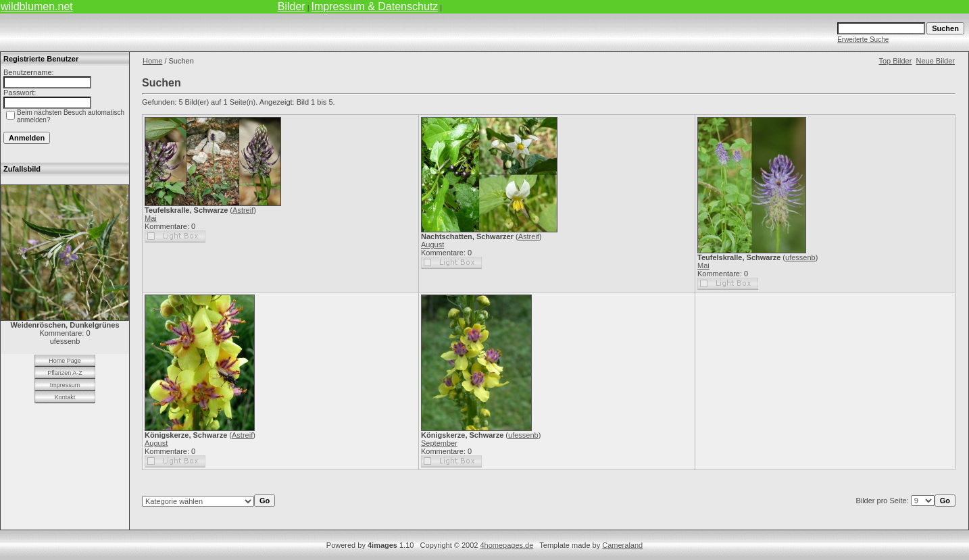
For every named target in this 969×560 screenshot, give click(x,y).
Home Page (65, 361)
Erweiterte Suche (863, 40)
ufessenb (800, 257)
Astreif (243, 210)
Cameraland (622, 545)
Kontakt (65, 397)
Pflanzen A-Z (65, 373)
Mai (151, 218)
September (439, 443)
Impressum (65, 385)
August (432, 245)
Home (152, 61)
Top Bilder (895, 61)
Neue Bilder (936, 61)
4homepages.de (506, 545)
